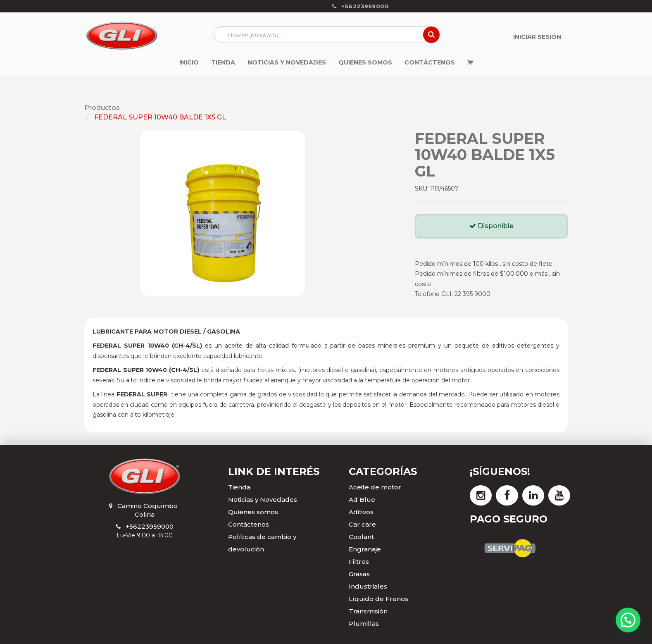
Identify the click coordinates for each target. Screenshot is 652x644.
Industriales (368, 586)
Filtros (359, 562)
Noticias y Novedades (263, 500)
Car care (362, 524)
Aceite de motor (375, 487)
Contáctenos (249, 524)
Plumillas (364, 624)
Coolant (361, 537)
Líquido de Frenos (378, 599)
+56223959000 (150, 526)
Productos (102, 108)
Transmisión (368, 611)
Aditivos (361, 512)
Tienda (239, 487)
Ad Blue (362, 500)
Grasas (359, 574)
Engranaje (365, 549)
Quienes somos (253, 512)
